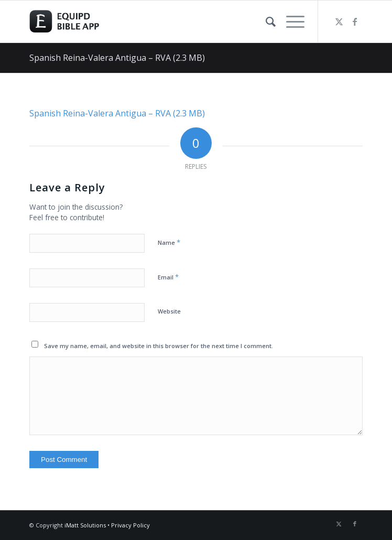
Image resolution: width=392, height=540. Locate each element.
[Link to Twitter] (339, 21)
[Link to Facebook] (355, 21)
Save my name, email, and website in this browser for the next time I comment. (159, 346)
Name (169, 242)
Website (169, 311)
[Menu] (290, 21)
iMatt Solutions (85, 525)
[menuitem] (265, 21)
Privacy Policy (130, 525)
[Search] (265, 21)
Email (168, 277)
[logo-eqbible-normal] (163, 21)
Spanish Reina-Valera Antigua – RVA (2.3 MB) (117, 58)
